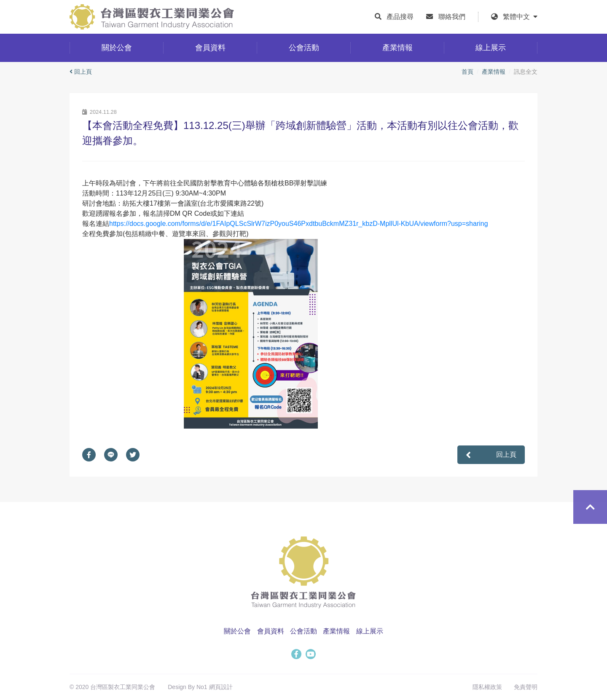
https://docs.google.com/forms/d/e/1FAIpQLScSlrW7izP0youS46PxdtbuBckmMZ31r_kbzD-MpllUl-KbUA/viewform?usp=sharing (299, 224)
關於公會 (237, 631)
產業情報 (494, 72)
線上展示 (370, 631)
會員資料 (271, 631)
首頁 (467, 72)
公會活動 (303, 631)
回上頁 (81, 72)
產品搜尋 (400, 17)
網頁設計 (221, 687)
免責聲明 (526, 687)
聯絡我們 (452, 17)
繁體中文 (520, 17)
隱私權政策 (487, 687)
